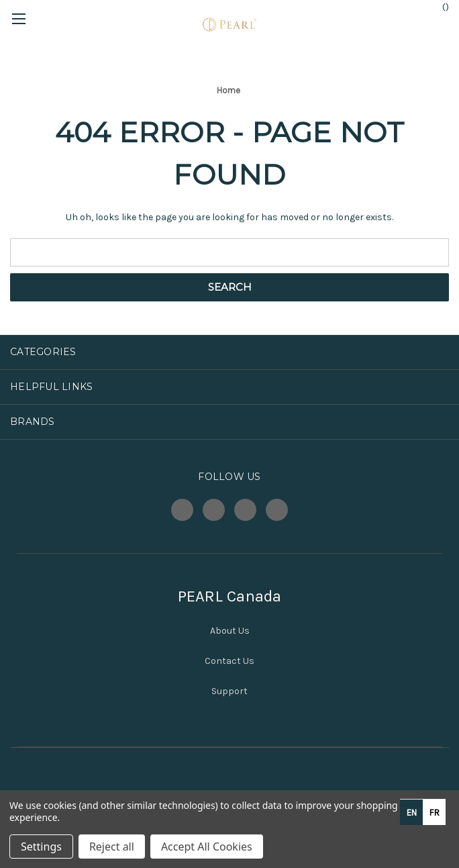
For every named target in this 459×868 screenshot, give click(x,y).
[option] (434, 812)
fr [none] (435, 813)
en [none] (412, 813)
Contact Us (229, 661)
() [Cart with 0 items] (439, 6)
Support (229, 691)
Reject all (112, 847)
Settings (41, 847)
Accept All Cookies (207, 847)
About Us (230, 631)
